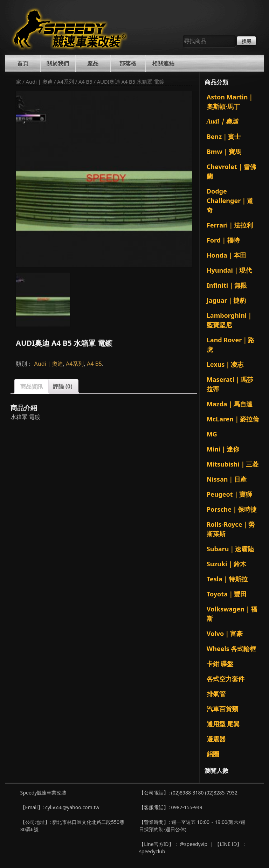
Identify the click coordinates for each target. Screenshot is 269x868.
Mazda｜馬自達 (230, 404)
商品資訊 (32, 386)
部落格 (128, 63)
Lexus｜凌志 (225, 364)
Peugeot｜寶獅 (229, 494)
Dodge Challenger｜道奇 (230, 201)
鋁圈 (213, 754)
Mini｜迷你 (223, 449)
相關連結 (163, 63)
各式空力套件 (226, 679)
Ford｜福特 (223, 240)
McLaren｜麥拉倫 (233, 419)
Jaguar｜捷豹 (226, 300)
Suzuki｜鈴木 (226, 564)
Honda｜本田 (226, 255)
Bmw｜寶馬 (224, 152)
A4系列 (65, 82)
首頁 (23, 63)
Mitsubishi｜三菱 (233, 464)
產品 (93, 63)
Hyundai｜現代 (229, 270)
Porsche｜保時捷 (232, 509)
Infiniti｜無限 (227, 285)
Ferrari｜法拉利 (230, 225)
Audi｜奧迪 (39, 82)
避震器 (216, 739)
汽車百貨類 (222, 709)
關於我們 (58, 63)
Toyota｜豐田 (227, 594)
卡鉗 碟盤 (220, 664)
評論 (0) (63, 386)
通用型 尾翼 (223, 724)
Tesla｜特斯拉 (227, 579)
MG (212, 434)
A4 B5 (85, 82)
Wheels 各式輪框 (232, 649)
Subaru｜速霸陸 (230, 549)
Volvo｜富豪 (225, 633)
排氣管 (216, 694)
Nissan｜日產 (227, 479)
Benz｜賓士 (224, 136)
